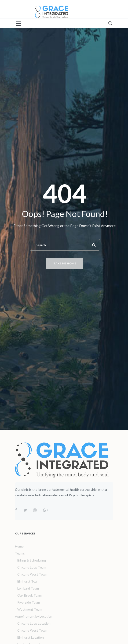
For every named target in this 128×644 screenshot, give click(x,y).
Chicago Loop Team (32, 567)
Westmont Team (30, 609)
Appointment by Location (34, 616)
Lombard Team (28, 588)
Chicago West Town (32, 574)
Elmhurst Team (28, 581)
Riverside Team (29, 602)
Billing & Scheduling (32, 560)
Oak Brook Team (29, 595)
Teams (20, 553)
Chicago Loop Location (34, 623)
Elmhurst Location (31, 637)
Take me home (65, 263)
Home (19, 546)
